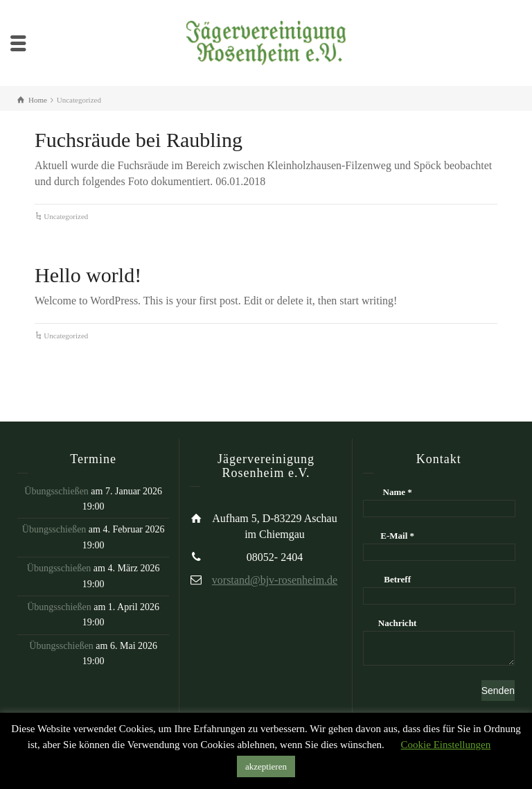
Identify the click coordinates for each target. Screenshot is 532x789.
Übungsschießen (56, 491)
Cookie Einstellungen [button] (446, 745)
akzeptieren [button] (266, 766)
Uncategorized (66, 216)
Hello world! (88, 275)
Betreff (397, 579)
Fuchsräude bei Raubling (139, 140)
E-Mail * (397, 536)
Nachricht (398, 623)
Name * (398, 492)
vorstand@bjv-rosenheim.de (275, 580)
